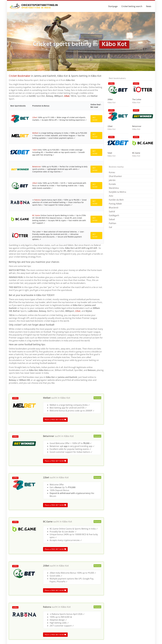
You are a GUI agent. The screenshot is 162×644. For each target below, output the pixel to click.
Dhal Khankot (115, 176)
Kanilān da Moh (116, 200)
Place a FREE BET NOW (55, 277)
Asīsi (111, 196)
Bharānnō (114, 208)
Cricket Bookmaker (20, 76)
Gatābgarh (114, 215)
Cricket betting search (132, 6)
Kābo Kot (65, 256)
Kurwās (112, 184)
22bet (67, 96)
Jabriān (112, 180)
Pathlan (113, 223)
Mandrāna (114, 188)
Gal (110, 227)
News (149, 6)
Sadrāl (112, 212)
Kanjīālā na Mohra (117, 192)
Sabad (112, 219)
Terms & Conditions (144, 638)
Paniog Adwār (115, 204)
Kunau (112, 172)
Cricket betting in (16, 591)
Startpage (113, 6)
